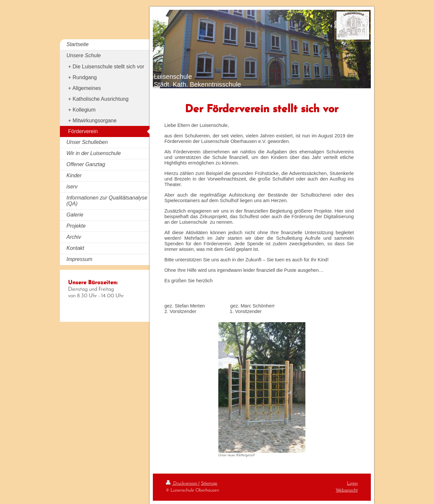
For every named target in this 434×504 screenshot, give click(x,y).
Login (352, 483)
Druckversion (182, 483)
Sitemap (209, 483)
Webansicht (347, 490)
